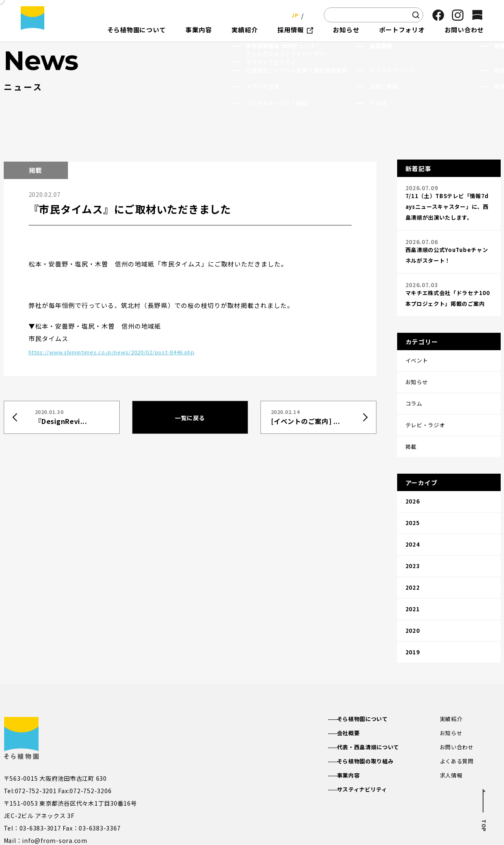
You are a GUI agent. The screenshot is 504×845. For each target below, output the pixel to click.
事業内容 (356, 712)
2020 (413, 570)
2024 (413, 501)
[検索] (416, 15)
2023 (413, 518)
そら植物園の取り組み (374, 697)
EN (309, 15)
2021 (413, 553)
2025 (413, 483)
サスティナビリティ (371, 726)
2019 (413, 588)
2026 (413, 466)
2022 (413, 536)
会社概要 (356, 667)
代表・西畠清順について (377, 682)
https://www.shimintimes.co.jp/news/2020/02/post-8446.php (130, 351)
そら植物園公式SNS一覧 (123, 798)
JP (293, 15)
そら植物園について (371, 653)
